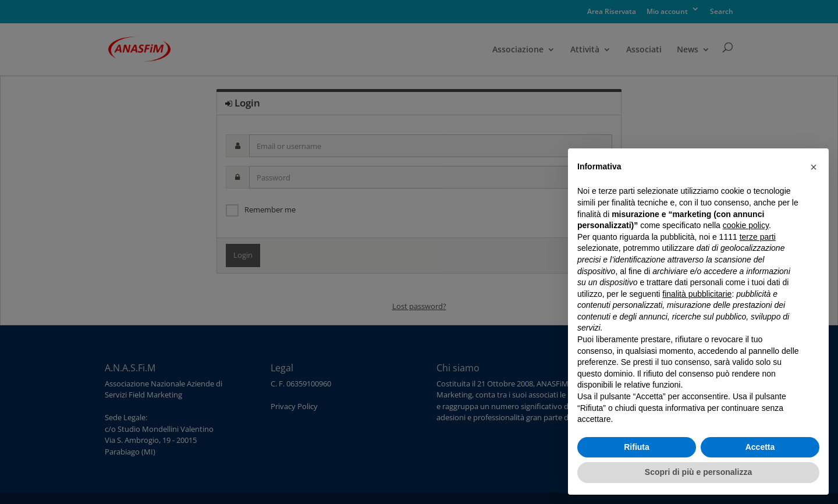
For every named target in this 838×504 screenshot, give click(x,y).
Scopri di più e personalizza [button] (698, 472)
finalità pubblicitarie (697, 294)
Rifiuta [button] (637, 447)
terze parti (758, 237)
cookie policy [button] (746, 225)
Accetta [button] (760, 447)
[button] (814, 167)
